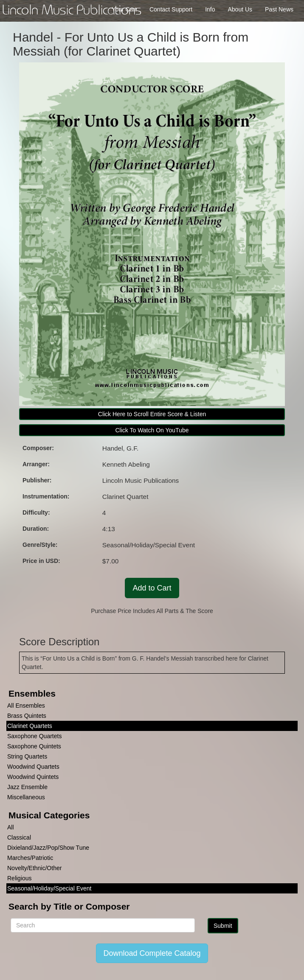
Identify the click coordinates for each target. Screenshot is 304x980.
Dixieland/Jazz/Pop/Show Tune (48, 848)
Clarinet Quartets (30, 726)
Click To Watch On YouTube (152, 430)
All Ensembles (26, 706)
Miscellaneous (26, 797)
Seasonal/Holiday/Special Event (49, 888)
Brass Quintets (27, 716)
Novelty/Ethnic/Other (34, 868)
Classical (19, 837)
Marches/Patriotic (30, 858)
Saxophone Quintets (34, 746)
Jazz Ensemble (27, 787)
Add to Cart (152, 588)
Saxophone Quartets (34, 736)
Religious (20, 878)
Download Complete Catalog (152, 953)
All (11, 827)
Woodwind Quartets (33, 767)
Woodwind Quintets (33, 777)
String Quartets (27, 756)
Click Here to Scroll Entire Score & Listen (152, 414)
